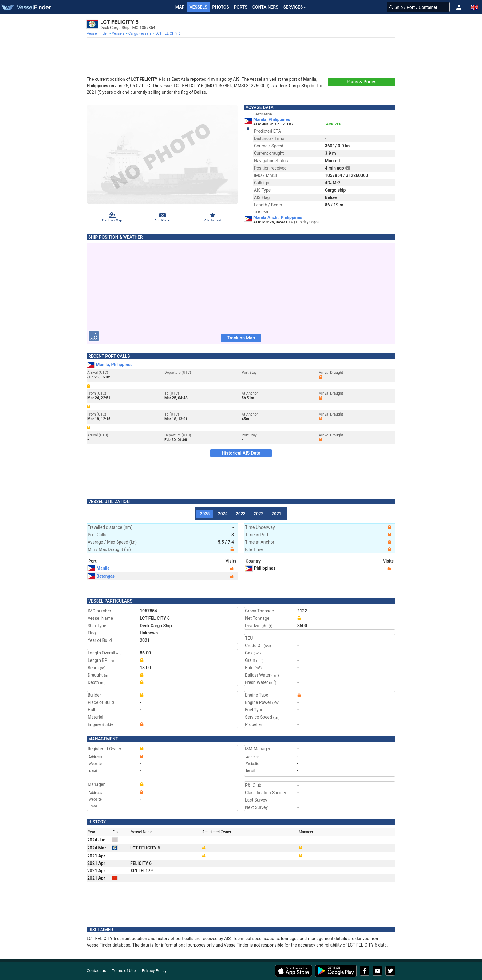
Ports (241, 7)
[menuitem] (98, 33)
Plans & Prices (362, 82)
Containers (265, 7)
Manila (99, 568)
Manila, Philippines (272, 119)
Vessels (198, 7)
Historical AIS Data (241, 453)
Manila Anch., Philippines (278, 217)
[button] (459, 7)
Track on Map (241, 338)
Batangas (101, 576)
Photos (221, 7)
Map (180, 7)
